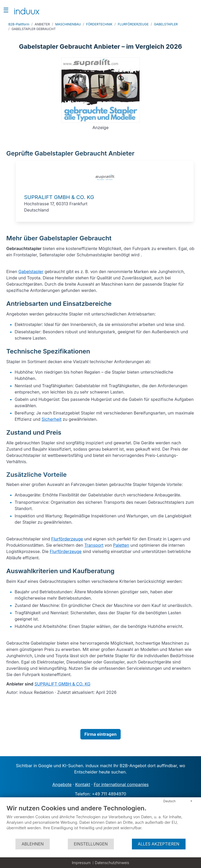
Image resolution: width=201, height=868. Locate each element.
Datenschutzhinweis (112, 863)
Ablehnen (32, 844)
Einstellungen (91, 844)
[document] (100, 821)
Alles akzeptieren (159, 844)
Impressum (81, 863)
